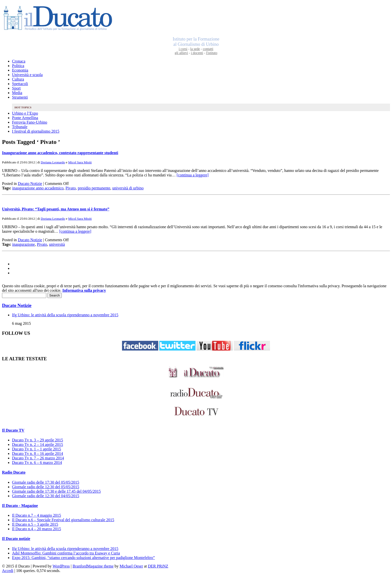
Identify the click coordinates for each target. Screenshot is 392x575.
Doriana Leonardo (53, 162)
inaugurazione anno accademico (38, 188)
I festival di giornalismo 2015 (36, 131)
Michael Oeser (131, 566)
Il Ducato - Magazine (20, 506)
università (57, 244)
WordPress (61, 566)
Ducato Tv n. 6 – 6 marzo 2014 (37, 463)
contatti (208, 49)
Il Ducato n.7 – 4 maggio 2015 (36, 515)
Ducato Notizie (30, 184)
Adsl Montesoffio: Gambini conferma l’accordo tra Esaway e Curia (66, 553)
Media (17, 93)
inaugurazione (24, 244)
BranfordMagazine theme (93, 566)
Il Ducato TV (13, 430)
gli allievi (181, 53)
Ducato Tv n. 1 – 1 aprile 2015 (36, 449)
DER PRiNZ (158, 566)
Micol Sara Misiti (80, 162)
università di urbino (128, 188)
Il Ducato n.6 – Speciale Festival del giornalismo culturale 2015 (63, 520)
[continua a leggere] (192, 175)
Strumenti (20, 97)
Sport (16, 88)
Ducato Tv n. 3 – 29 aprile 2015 (37, 440)
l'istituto (212, 53)
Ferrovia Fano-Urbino (30, 122)
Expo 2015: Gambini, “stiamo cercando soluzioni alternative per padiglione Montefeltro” (83, 558)
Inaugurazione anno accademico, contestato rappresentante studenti (60, 153)
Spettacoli (20, 84)
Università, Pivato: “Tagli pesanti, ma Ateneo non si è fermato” (56, 209)
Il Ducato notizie (16, 539)
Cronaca (19, 61)
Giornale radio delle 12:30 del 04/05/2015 (46, 496)
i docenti (197, 53)
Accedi (8, 571)
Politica (18, 66)
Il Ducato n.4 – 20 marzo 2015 (36, 529)
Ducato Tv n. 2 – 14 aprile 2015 (37, 445)
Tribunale (20, 127)
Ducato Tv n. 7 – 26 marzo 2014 (38, 458)
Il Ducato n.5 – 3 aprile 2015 (35, 524)
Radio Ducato (14, 472)
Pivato (71, 188)
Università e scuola (27, 75)
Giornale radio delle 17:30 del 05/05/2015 (46, 482)
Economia (20, 70)
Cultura (18, 79)
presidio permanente (94, 188)
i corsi (183, 49)
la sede (195, 49)
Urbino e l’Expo (25, 113)
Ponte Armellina (25, 118)
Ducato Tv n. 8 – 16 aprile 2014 (37, 454)
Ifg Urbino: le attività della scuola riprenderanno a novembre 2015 (65, 315)
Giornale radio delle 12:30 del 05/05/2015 (46, 487)
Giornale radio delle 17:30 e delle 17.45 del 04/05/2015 (56, 491)
